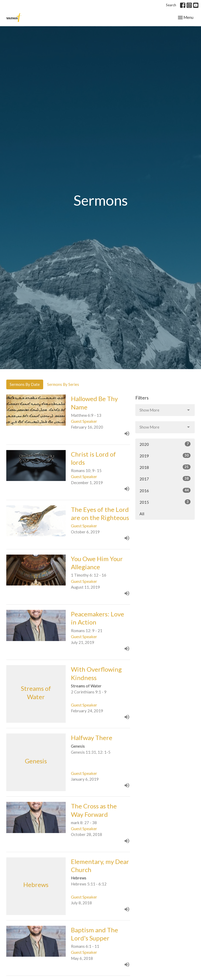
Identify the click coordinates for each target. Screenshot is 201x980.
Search (171, 5)
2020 (165, 444)
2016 (165, 490)
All (142, 514)
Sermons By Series (63, 384)
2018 (165, 467)
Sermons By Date (25, 384)
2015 (165, 502)
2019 (165, 456)
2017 (165, 479)
